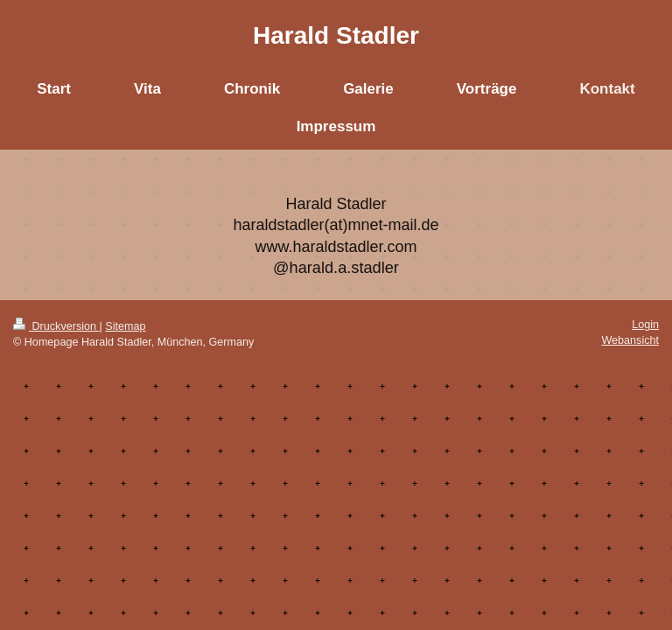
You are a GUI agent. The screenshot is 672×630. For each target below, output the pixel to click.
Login (645, 325)
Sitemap (125, 326)
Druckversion (56, 326)
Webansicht (630, 340)
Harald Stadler (336, 35)
